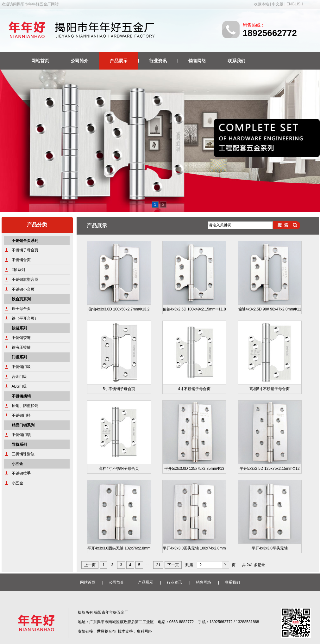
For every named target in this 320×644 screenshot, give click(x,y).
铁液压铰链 (21, 347)
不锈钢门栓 (21, 415)
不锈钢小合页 (23, 289)
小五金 (17, 464)
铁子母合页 (21, 309)
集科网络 (144, 631)
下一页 (173, 565)
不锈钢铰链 (21, 338)
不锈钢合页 (21, 260)
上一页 (90, 565)
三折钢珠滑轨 (23, 454)
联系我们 (236, 61)
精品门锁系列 (23, 425)
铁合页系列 (21, 299)
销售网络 (197, 61)
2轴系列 (19, 270)
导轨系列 (19, 445)
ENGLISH (295, 4)
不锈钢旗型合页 (25, 279)
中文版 (278, 4)
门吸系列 (19, 357)
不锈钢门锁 (21, 435)
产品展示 (119, 61)
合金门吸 (19, 377)
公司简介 (79, 61)
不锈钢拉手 (21, 473)
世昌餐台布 (106, 631)
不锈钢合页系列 (25, 241)
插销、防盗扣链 (25, 406)
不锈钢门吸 (21, 367)
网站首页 (40, 61)
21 (158, 565)
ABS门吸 (19, 386)
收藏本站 (261, 4)
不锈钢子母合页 (25, 250)
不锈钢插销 (21, 396)
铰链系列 (19, 328)
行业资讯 (158, 61)
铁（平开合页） (25, 318)
